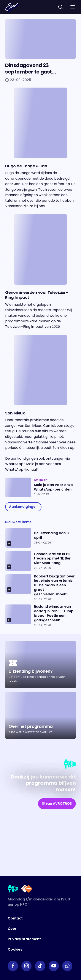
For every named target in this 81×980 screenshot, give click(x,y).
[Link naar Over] (34, 929)
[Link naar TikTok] (40, 966)
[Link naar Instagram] (26, 966)
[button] (73, 7)
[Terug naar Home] (12, 8)
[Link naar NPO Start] (27, 890)
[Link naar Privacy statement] (34, 939)
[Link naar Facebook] (13, 966)
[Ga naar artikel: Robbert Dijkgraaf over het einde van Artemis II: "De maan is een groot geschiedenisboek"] (40, 588)
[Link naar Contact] (34, 918)
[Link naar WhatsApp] (67, 966)
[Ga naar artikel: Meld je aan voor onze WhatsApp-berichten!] (40, 487)
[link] (23, 507)
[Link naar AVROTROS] (13, 890)
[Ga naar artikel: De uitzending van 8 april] (40, 538)
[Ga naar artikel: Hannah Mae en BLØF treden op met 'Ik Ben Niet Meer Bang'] (40, 561)
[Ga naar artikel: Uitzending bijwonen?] (40, 665)
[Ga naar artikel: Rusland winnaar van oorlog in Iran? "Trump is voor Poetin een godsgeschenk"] (40, 616)
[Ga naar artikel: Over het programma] (40, 715)
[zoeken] (60, 7)
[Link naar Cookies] (34, 950)
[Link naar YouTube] (54, 966)
